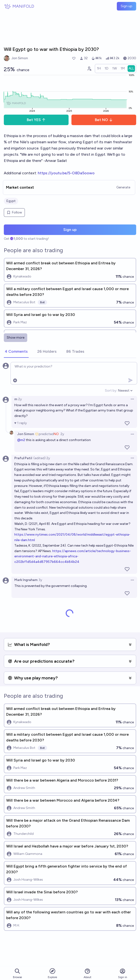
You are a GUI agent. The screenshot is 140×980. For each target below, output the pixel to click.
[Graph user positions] (89, 69)
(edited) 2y (42, 458)
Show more (16, 338)
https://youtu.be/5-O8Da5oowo (66, 173)
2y (20, 399)
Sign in (123, 973)
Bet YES (36, 120)
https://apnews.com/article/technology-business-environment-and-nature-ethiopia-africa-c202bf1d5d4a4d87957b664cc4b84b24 (73, 557)
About (87, 973)
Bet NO (104, 120)
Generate (123, 187)
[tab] (16, 352)
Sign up (127, 6)
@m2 (21, 440)
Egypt (11, 201)
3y (40, 580)
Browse (17, 973)
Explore (52, 973)
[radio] (99, 69)
